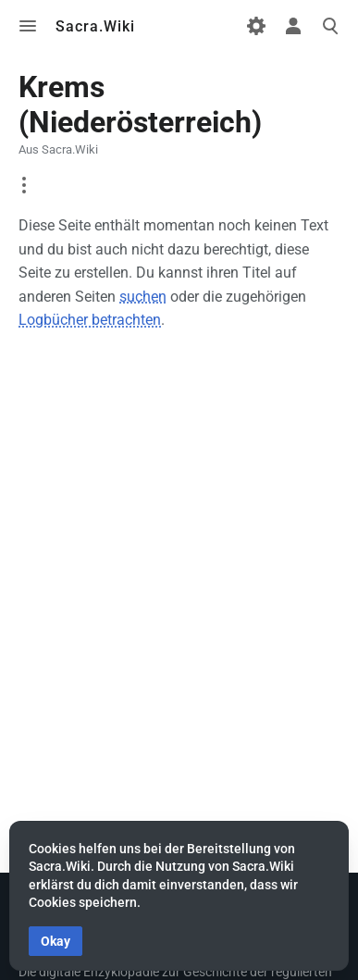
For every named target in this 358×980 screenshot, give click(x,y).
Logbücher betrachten (90, 320)
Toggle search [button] (330, 26)
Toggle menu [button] (28, 26)
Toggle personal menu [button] (293, 26)
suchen (143, 297)
